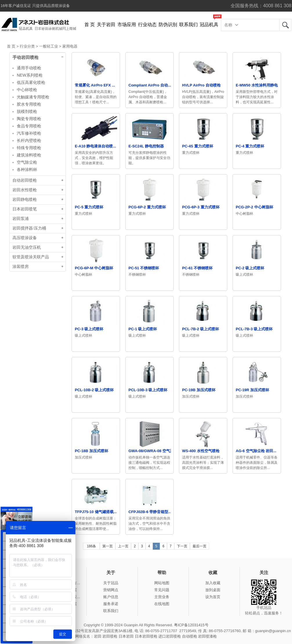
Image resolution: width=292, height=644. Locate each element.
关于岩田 (106, 25)
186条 (91, 546)
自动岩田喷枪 (25, 180)
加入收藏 (213, 583)
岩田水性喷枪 (25, 190)
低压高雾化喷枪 (31, 82)
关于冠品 (111, 583)
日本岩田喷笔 (25, 209)
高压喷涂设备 (25, 238)
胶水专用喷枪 (29, 104)
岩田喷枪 (110, 636)
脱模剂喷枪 (27, 111)
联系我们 (188, 25)
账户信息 (111, 597)
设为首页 (213, 597)
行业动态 (147, 25)
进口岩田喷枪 (170, 636)
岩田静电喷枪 (25, 200)
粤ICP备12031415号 (191, 625)
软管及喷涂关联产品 (31, 257)
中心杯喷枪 (27, 90)
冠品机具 (209, 25)
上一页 (123, 546)
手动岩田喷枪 (26, 57)
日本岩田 (126, 636)
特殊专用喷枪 (29, 148)
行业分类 (27, 46)
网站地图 (162, 583)
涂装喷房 (21, 267)
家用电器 (70, 46)
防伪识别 (168, 25)
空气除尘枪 (27, 162)
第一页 (108, 546)
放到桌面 (213, 590)
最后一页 (199, 546)
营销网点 (111, 590)
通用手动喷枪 (29, 68)
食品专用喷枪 (29, 126)
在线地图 (162, 604)
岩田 (285, 25)
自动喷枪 (190, 636)
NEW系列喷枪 (30, 75)
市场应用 (127, 25)
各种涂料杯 (27, 169)
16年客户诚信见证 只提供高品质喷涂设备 (35, 6)
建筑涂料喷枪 (29, 155)
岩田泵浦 (21, 219)
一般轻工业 (49, 46)
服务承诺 (111, 604)
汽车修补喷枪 (29, 133)
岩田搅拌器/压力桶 (29, 228)
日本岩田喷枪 (146, 636)
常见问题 (162, 590)
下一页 (182, 546)
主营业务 (162, 597)
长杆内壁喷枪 (29, 140)
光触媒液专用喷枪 (33, 97)
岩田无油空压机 (27, 247)
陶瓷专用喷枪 (29, 119)
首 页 (90, 25)
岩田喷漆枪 (207, 636)
